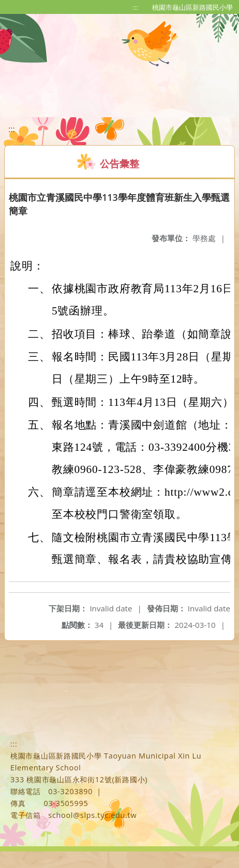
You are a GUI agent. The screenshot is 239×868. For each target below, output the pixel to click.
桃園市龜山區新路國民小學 (192, 7)
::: (136, 7)
